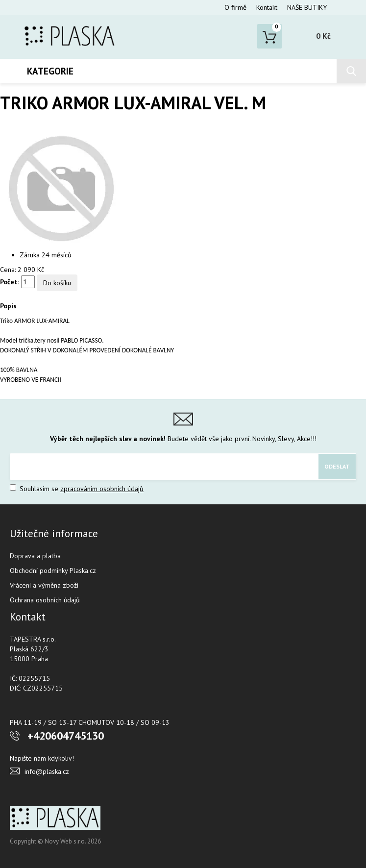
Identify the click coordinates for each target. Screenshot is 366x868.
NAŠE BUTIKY (307, 7)
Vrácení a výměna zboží (44, 585)
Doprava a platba (35, 556)
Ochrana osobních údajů (45, 600)
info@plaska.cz (47, 771)
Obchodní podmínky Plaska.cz (53, 570)
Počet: (10, 282)
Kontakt (267, 7)
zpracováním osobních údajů (102, 489)
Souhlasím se (77, 489)
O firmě (235, 7)
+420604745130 (66, 736)
